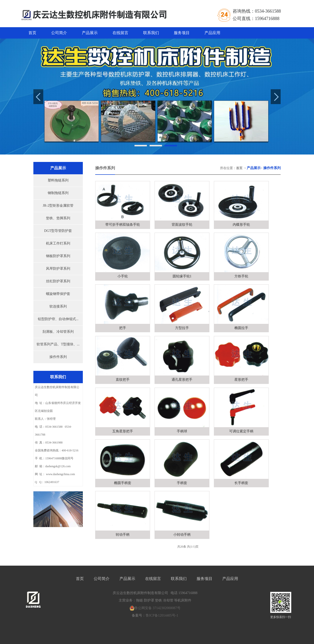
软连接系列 (58, 306)
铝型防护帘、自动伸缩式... (58, 319)
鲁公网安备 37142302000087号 (155, 608)
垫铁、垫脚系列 (58, 218)
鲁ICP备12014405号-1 (162, 615)
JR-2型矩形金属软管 (58, 206)
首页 (32, 33)
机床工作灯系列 (58, 243)
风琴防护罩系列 (58, 269)
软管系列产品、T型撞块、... (58, 344)
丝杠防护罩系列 (58, 281)
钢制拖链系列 (58, 193)
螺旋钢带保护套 (58, 294)
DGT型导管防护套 (58, 231)
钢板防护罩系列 (58, 256)
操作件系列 (58, 357)
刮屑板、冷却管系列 (58, 332)
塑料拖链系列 (58, 180)
